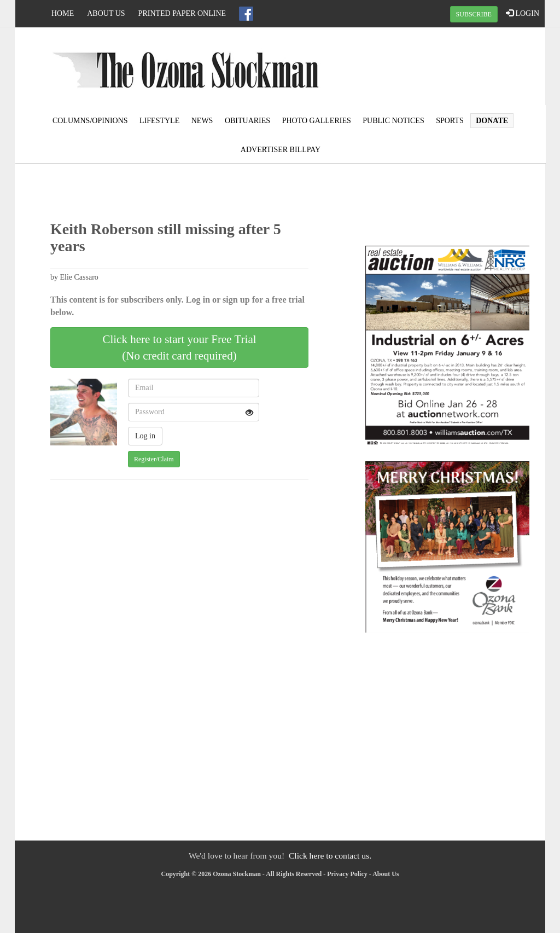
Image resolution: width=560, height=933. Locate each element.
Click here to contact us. (330, 856)
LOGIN (523, 13)
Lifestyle (159, 121)
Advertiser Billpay (281, 150)
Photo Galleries (317, 121)
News (202, 121)
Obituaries (247, 121)
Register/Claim (154, 459)
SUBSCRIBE (474, 14)
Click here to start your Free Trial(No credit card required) (179, 347)
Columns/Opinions (90, 121)
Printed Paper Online (182, 13)
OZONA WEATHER (456, 68)
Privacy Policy (347, 874)
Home (63, 13)
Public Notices (393, 121)
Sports (450, 121)
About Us (106, 13)
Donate (492, 121)
